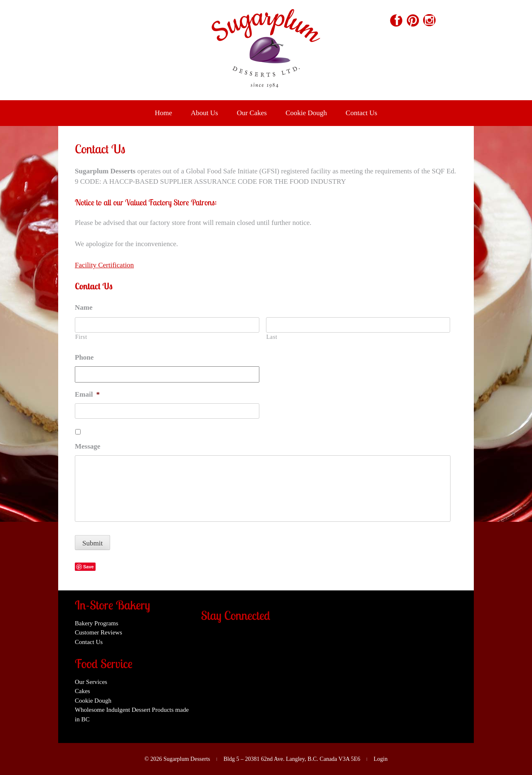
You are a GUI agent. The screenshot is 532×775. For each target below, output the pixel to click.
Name (84, 307)
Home (163, 113)
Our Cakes (252, 113)
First (81, 337)
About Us (204, 113)
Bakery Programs (97, 623)
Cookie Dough (306, 113)
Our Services (91, 682)
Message (87, 446)
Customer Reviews (99, 632)
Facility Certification (104, 265)
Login (381, 759)
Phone (84, 357)
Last (272, 337)
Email (87, 394)
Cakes (83, 691)
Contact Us (362, 113)
